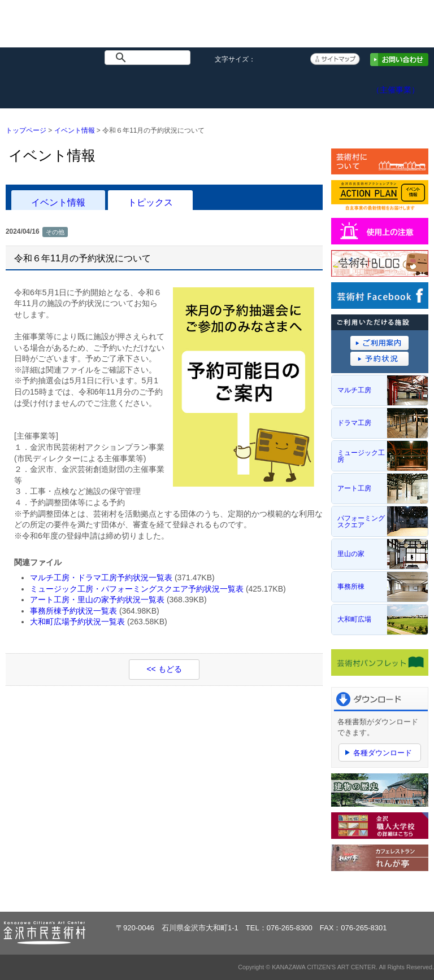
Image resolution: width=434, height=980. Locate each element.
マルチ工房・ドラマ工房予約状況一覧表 (101, 577)
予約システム (279, 86)
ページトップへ (394, 893)
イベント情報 (93, 86)
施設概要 (155, 86)
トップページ (31, 86)
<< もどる (164, 669)
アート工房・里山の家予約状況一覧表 (97, 600)
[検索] (150, 58)
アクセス (341, 86)
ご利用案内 (217, 86)
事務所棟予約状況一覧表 (73, 611)
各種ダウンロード (383, 753)
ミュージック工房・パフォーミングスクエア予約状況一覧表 (137, 589)
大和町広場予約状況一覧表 (77, 622)
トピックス (150, 202)
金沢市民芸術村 (58, 29)
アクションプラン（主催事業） (403, 84)
